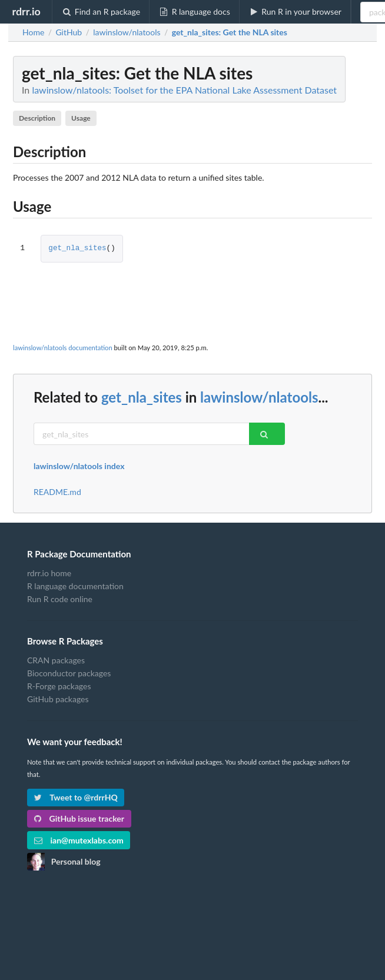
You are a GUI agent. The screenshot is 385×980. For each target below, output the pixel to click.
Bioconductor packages (69, 673)
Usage (81, 118)
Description (37, 118)
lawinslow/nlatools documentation (63, 348)
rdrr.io (26, 11)
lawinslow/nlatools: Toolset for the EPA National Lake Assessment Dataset (184, 90)
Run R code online (60, 599)
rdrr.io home (49, 573)
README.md (57, 492)
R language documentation (75, 586)
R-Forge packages (59, 686)
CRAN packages (56, 660)
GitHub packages (58, 699)
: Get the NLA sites (230, 32)
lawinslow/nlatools (259, 397)
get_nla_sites (77, 249)
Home (33, 32)
